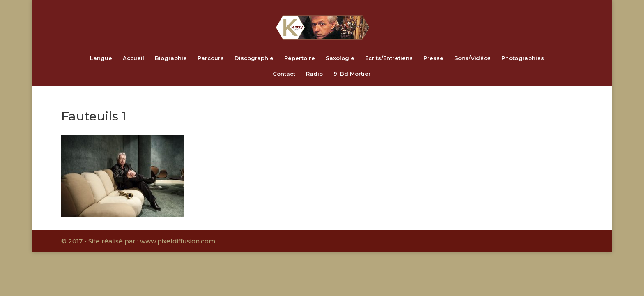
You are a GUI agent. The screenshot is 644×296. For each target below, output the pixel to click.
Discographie (254, 58)
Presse (434, 58)
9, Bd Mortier (352, 74)
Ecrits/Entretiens (389, 58)
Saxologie (340, 58)
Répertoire (300, 58)
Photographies (523, 58)
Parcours (211, 58)
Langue (101, 58)
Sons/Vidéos (473, 58)
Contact (284, 74)
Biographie (171, 58)
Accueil (133, 58)
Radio (314, 74)
